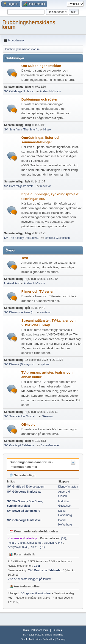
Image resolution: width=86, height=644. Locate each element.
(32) (53, 538)
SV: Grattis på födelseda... (20, 445)
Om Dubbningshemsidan (41, 66)
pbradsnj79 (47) (53, 543)
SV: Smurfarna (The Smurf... (21, 130)
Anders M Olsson (50, 91)
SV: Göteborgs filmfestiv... (20, 91)
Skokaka (47, 416)
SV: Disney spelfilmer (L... (20, 312)
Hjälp (26, 630)
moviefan (46, 186)
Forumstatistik (22, 554)
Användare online (24, 586)
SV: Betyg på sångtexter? (24, 511)
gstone (45, 364)
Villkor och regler (40, 630)
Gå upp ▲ (57, 630)
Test (25, 258)
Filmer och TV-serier (37, 292)
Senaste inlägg (22, 475)
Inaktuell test (12, 283)
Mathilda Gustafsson (57, 238)
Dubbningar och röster (39, 99)
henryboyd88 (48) (19, 547)
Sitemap (61, 639)
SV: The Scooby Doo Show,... (22, 238)
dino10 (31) (38, 547)
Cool (37, 566)
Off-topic (28, 425)
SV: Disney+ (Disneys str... (20, 364)
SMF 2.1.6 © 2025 (33, 635)
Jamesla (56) (34, 543)
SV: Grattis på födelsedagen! (26, 487)
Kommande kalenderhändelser (34, 531)
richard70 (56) (16, 543)
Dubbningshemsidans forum (28, 25)
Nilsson (48, 130)
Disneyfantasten (50, 445)
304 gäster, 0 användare (29, 593)
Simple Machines (54, 635)
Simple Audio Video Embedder (37, 639)
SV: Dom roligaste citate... (20, 186)
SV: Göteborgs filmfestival (24, 492)
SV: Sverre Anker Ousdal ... (21, 416)
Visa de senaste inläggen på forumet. (31, 579)
